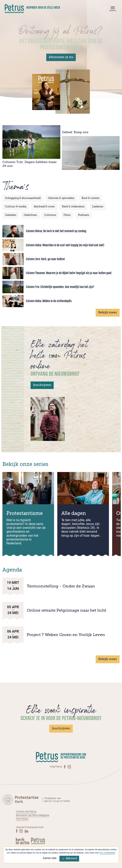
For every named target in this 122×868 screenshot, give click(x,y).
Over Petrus (22, 819)
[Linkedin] (26, 831)
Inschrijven (42, 385)
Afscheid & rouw (44, 207)
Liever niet (50, 858)
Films (67, 215)
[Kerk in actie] (23, 841)
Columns (50, 215)
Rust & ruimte (90, 198)
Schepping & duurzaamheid (23, 198)
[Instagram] (69, 767)
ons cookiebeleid (107, 853)
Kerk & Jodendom (73, 207)
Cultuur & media (16, 207)
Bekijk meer (108, 313)
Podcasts (84, 215)
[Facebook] (65, 767)
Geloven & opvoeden (61, 198)
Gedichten (30, 215)
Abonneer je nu (61, 57)
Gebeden (11, 215)
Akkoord (69, 858)
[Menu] (112, 10)
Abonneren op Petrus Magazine (33, 815)
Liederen (98, 207)
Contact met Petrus (26, 812)
